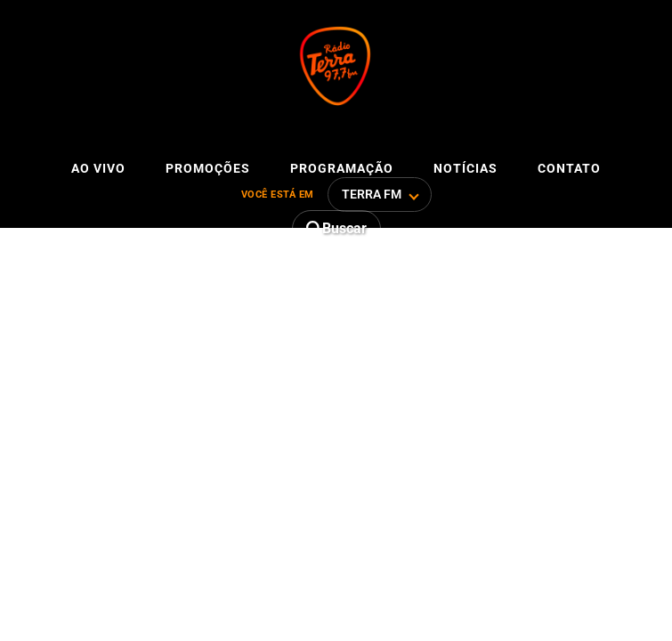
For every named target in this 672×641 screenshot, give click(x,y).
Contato (569, 168)
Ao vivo (98, 168)
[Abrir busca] (336, 229)
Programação (342, 168)
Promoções (208, 168)
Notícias (466, 168)
